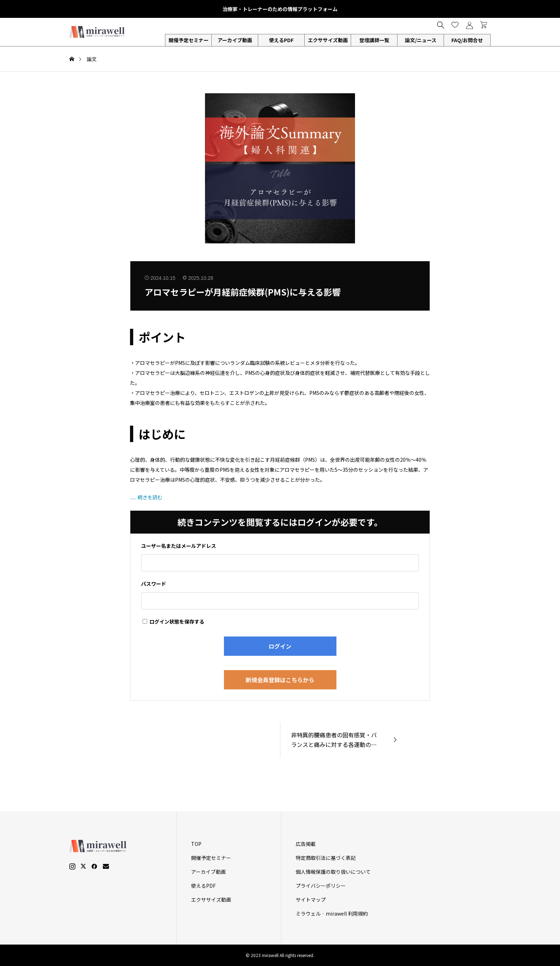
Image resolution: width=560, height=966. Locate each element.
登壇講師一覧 (374, 40)
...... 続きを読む (146, 497)
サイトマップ (311, 900)
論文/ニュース (421, 40)
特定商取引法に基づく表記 (326, 858)
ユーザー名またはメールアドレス (179, 546)
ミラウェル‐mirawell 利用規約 (332, 913)
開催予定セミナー (189, 40)
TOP (196, 844)
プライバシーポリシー (321, 886)
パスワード (154, 584)
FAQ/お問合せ (467, 40)
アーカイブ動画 (235, 40)
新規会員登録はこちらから (280, 680)
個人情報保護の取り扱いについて (333, 872)
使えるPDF (281, 40)
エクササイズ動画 (328, 40)
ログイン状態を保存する (173, 621)
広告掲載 (306, 844)
